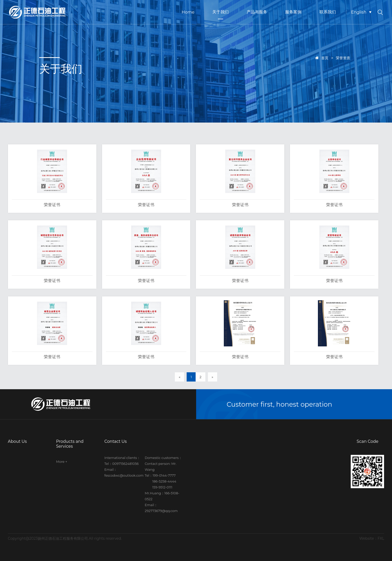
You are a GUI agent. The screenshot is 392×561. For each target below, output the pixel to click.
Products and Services (70, 444)
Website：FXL (372, 538)
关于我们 (220, 12)
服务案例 (293, 12)
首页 (322, 58)
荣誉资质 (343, 58)
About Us (17, 441)
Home (188, 12)
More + (62, 462)
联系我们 (328, 12)
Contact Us (115, 441)
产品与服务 (257, 12)
